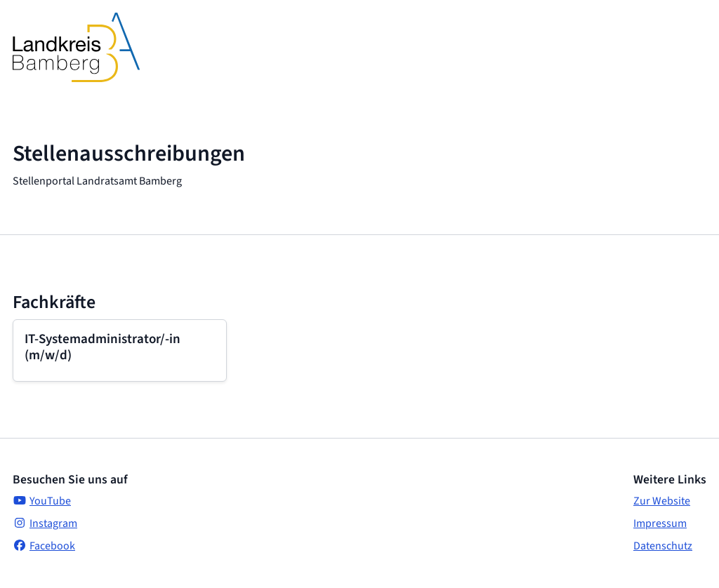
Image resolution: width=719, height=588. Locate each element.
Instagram (45, 523)
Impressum (660, 523)
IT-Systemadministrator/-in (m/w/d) (103, 348)
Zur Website (662, 501)
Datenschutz (663, 546)
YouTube (42, 501)
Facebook (44, 546)
